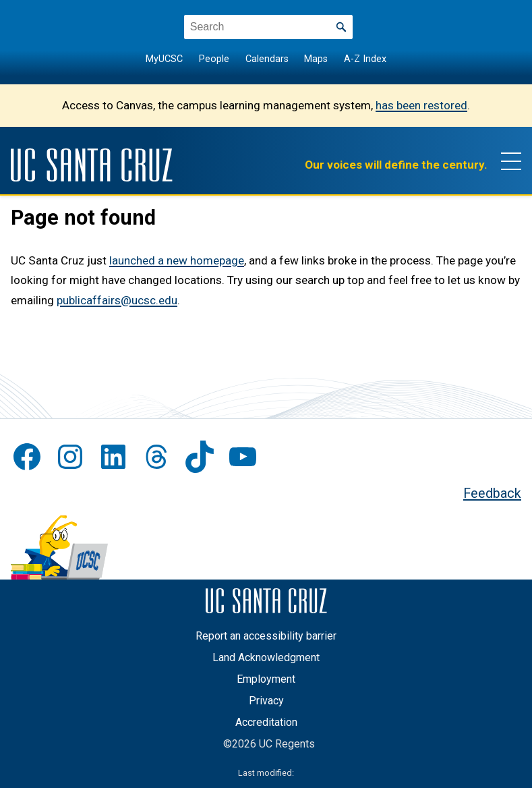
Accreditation (266, 722)
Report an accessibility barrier (266, 636)
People (214, 59)
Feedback (492, 494)
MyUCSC (164, 59)
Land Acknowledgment (266, 657)
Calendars (267, 59)
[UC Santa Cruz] (92, 165)
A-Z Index (365, 59)
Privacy (266, 701)
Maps (316, 59)
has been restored (421, 105)
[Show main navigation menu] (511, 161)
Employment (266, 679)
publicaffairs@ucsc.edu (117, 300)
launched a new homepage (177, 260)
